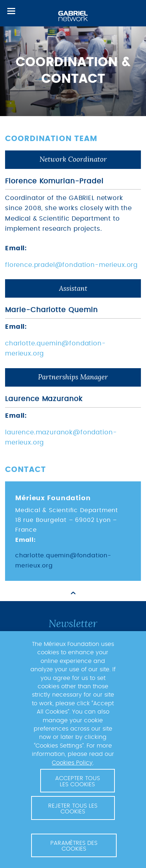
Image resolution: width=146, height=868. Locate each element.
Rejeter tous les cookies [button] (73, 809)
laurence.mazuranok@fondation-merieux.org (61, 438)
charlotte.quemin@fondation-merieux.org (55, 349)
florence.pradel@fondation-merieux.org (71, 265)
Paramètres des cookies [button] (74, 846)
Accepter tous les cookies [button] (78, 781)
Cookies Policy (72, 763)
